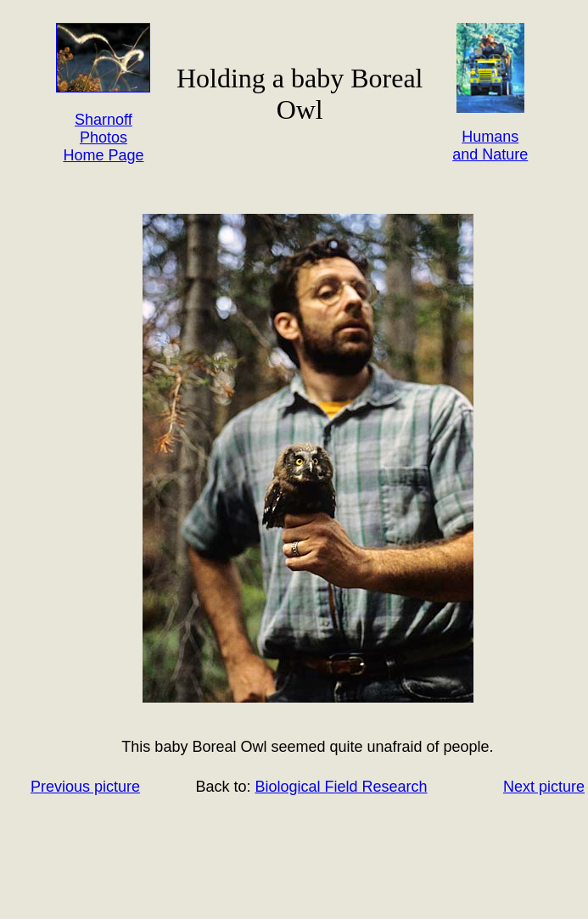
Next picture (544, 787)
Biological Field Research (341, 787)
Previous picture (85, 787)
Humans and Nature (490, 146)
